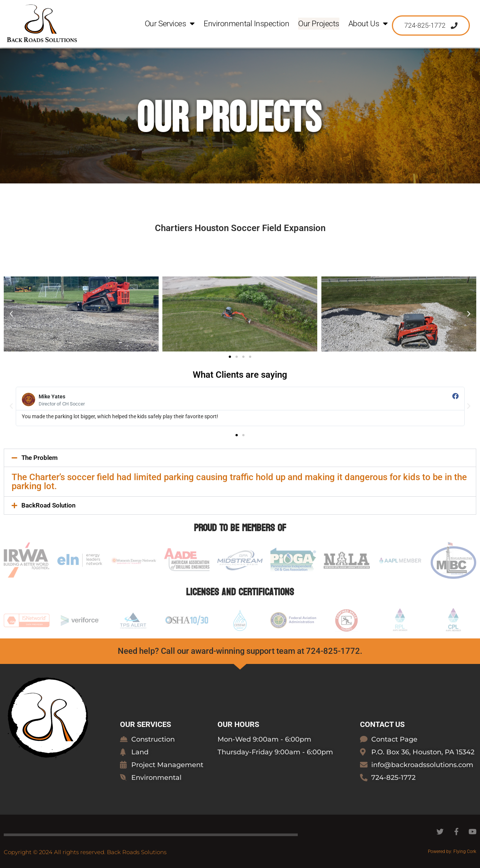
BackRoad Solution (49, 505)
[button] (11, 314)
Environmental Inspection (246, 24)
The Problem (40, 458)
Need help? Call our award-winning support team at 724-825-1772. (240, 651)
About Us (368, 24)
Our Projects (319, 24)
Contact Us (382, 724)
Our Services (170, 24)
